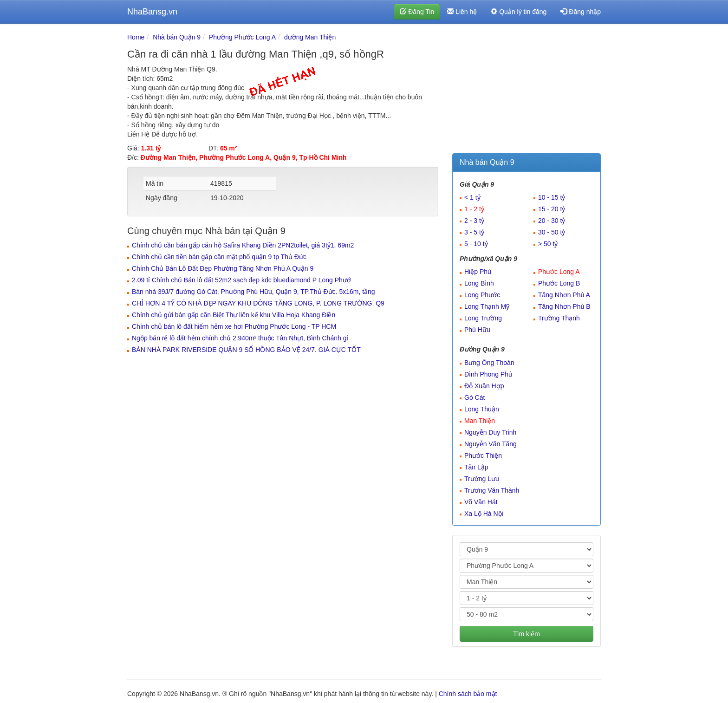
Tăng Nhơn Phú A (564, 295)
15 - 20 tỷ (552, 209)
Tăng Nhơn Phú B (564, 306)
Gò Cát (474, 397)
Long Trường (483, 318)
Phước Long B (559, 283)
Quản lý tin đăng (519, 12)
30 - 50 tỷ (552, 232)
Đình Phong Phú (488, 374)
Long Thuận (482, 409)
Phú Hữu (477, 330)
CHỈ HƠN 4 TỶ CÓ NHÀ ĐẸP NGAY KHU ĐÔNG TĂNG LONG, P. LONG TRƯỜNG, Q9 (258, 303)
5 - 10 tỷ (476, 244)
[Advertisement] (526, 91)
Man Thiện (480, 421)
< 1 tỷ (472, 197)
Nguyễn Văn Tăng (491, 444)
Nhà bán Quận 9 (177, 37)
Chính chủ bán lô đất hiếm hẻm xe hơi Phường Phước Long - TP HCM (234, 326)
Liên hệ (462, 12)
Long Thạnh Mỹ (487, 306)
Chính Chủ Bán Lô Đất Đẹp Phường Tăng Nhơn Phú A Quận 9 (223, 268)
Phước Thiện (483, 456)
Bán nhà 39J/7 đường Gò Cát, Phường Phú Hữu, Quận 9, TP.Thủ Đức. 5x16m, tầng (253, 292)
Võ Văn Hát (481, 502)
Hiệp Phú (478, 272)
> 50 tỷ (548, 244)
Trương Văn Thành (492, 490)
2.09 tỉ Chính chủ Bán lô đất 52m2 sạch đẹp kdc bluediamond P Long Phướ (241, 280)
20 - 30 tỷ (552, 221)
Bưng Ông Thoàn (489, 363)
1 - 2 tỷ (474, 209)
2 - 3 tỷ (474, 221)
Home (136, 37)
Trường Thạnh (559, 318)
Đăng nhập (581, 12)
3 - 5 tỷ (474, 232)
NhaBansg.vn (152, 12)
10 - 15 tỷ (552, 197)
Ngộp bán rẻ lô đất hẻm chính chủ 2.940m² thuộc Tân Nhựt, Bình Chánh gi (240, 338)
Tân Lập (476, 467)
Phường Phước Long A (242, 37)
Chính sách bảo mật (468, 694)
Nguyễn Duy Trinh (490, 432)
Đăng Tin (417, 12)
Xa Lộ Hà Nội (484, 514)
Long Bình (479, 283)
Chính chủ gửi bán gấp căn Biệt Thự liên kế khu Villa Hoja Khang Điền (234, 315)
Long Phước (482, 295)
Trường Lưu (482, 479)
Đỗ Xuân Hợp (484, 386)
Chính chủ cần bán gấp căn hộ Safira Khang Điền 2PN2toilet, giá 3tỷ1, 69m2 (243, 245)
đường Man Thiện (310, 37)
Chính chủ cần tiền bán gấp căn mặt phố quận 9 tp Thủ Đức (219, 257)
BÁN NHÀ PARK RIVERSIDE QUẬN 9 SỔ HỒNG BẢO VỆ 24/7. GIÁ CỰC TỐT (246, 350)
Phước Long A (559, 272)
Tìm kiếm (526, 634)
